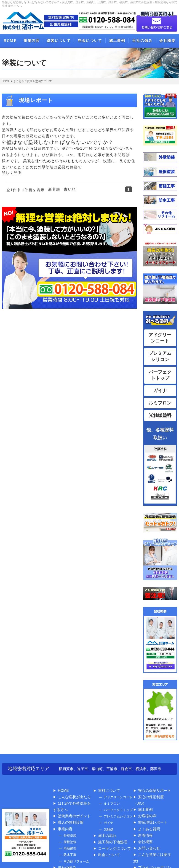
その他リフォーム (76, 861)
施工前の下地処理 (113, 842)
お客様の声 (147, 816)
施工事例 (117, 41)
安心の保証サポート (155, 791)
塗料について (109, 791)
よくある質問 (149, 829)
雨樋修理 (70, 848)
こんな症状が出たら (74, 797)
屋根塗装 (70, 842)
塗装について (59, 41)
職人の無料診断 (71, 822)
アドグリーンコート (118, 797)
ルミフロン (160, 403)
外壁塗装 (70, 836)
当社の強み (142, 41)
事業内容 (32, 41)
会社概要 (167, 41)
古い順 (70, 189)
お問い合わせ (149, 848)
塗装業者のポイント (74, 816)
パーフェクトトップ (118, 810)
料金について (90, 41)
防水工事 (70, 855)
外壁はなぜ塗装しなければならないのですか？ (58, 142)
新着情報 (145, 835)
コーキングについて (115, 848)
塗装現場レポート (153, 822)
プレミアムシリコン (118, 816)
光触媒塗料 (160, 415)
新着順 (54, 189)
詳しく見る (12, 173)
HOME (10, 41)
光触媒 (109, 829)
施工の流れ (107, 836)
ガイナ (160, 391)
